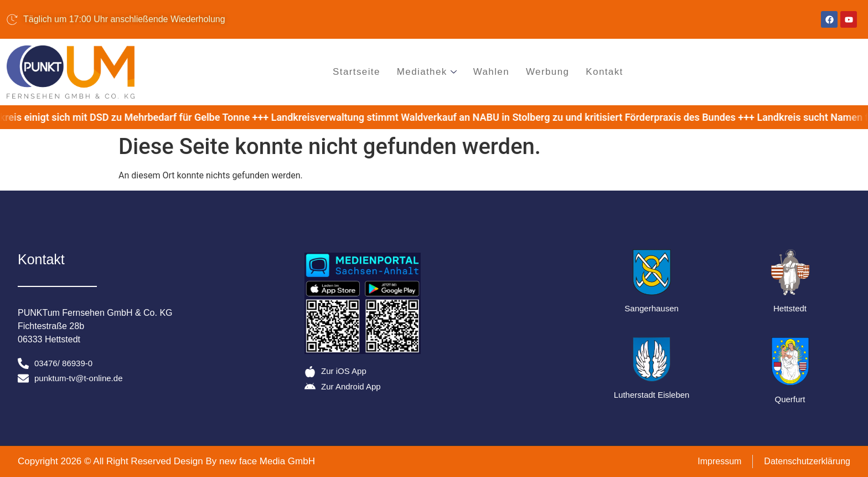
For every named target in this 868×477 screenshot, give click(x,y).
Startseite (356, 72)
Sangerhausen (652, 308)
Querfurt (790, 399)
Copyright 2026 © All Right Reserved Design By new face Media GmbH (166, 461)
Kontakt (605, 72)
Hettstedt (790, 308)
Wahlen (491, 72)
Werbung (547, 72)
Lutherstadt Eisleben (652, 395)
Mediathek (427, 72)
